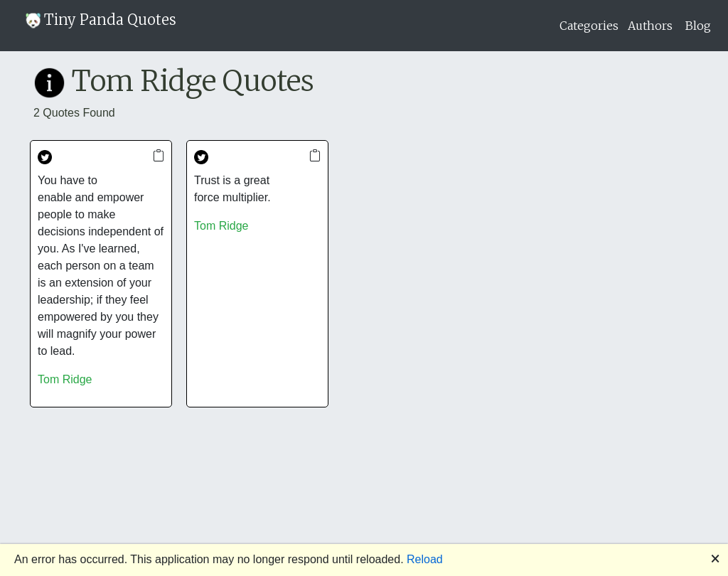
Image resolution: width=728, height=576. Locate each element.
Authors (650, 26)
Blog (698, 26)
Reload (425, 559)
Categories (589, 26)
